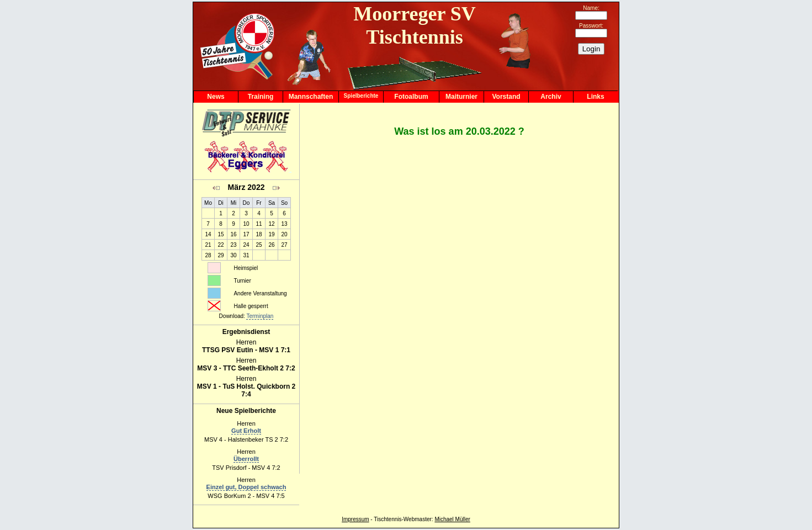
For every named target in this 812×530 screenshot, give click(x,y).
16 (233, 234)
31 (246, 255)
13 (284, 224)
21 (208, 245)
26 (271, 245)
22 (221, 245)
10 (246, 224)
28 (208, 255)
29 (221, 255)
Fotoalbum (411, 97)
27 (284, 245)
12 (271, 224)
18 (259, 234)
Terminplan (260, 316)
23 (233, 245)
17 (246, 234)
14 (208, 234)
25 (259, 245)
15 (221, 234)
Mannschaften (311, 97)
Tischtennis (388, 519)
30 (233, 255)
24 (246, 245)
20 (284, 234)
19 (271, 234)
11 (259, 224)
